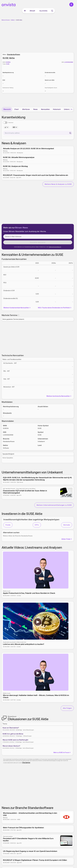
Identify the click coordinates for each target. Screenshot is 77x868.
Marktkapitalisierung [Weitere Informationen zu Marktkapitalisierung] (8, 73)
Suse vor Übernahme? (11, 728)
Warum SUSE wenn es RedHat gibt (15, 740)
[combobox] (38, 133)
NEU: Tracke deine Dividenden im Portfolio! (55, 308)
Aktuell (32, 11)
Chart (16, 109)
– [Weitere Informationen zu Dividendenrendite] (45, 76)
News (35, 109)
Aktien (13, 20)
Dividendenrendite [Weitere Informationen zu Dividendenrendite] (50, 73)
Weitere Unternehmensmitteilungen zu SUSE (54, 505)
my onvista (43, 11)
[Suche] (52, 11)
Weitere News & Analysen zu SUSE (58, 184)
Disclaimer (26, 763)
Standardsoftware (13, 54)
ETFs (37, 525)
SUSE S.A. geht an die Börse (13, 734)
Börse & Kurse (6, 20)
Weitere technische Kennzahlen (59, 396)
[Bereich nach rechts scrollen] (71, 109)
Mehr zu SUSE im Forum (62, 753)
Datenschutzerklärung (55, 247)
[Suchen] (70, 133)
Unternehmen (69, 109)
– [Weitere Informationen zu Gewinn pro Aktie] (45, 83)
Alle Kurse (26, 109)
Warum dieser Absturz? (11, 746)
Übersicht (7, 109)
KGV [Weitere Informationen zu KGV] (4, 80)
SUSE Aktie (19, 20)
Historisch (57, 109)
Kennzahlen (45, 109)
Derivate (67, 525)
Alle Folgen (67, 708)
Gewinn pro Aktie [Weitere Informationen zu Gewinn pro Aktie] (50, 80)
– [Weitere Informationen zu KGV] (3, 83)
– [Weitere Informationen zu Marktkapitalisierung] (3, 76)
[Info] (6, 127)
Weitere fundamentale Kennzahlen (17, 308)
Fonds (8, 525)
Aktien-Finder (67, 539)
